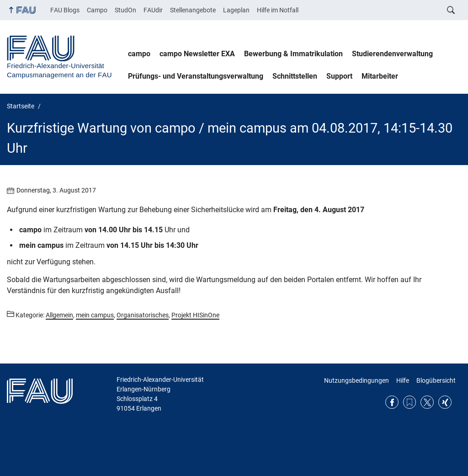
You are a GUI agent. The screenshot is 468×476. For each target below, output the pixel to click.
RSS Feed (410, 402)
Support (339, 76)
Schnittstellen (295, 76)
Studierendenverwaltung (392, 54)
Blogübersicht (436, 380)
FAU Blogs (65, 10)
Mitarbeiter (380, 76)
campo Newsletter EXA (197, 54)
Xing (445, 402)
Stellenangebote (193, 10)
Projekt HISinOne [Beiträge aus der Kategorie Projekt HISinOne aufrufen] (195, 315)
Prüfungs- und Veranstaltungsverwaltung (196, 76)
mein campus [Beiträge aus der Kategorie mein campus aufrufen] (95, 315)
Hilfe (403, 380)
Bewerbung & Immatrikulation (293, 54)
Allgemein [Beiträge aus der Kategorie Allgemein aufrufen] (59, 315)
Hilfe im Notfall (278, 10)
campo (139, 54)
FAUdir (153, 10)
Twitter (427, 402)
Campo (97, 10)
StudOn (125, 10)
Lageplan (236, 10)
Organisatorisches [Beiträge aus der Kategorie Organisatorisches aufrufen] (143, 315)
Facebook (392, 402)
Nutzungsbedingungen (356, 380)
